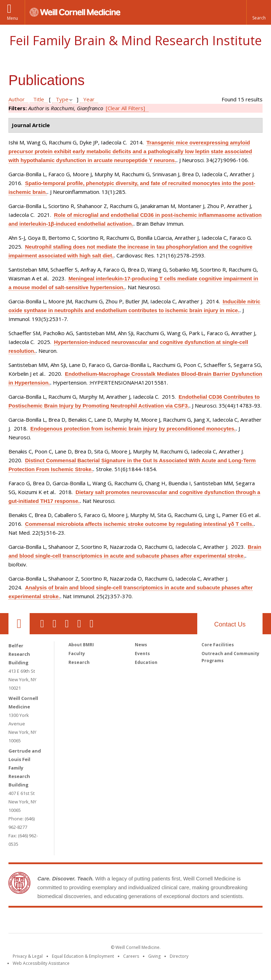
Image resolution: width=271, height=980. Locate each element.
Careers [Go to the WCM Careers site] (131, 956)
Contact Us (230, 624)
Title (39, 99)
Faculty (77, 654)
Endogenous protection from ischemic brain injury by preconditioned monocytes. (133, 429)
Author (17, 99)
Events (142, 654)
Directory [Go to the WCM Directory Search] (179, 956)
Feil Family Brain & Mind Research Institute (135, 40)
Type (62, 99)
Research (79, 662)
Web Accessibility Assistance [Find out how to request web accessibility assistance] (41, 963)
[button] (259, 12)
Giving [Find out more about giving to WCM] (154, 956)
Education (146, 662)
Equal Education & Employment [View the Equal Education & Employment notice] (83, 956)
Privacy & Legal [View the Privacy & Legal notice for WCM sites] (28, 956)
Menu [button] (13, 18)
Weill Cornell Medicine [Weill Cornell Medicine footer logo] (84, 922)
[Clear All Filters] (125, 108)
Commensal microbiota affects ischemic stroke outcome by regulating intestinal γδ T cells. (139, 524)
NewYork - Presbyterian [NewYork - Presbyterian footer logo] (195, 922)
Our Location (19, 624)
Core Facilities (218, 645)
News (141, 645)
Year (89, 99)
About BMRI (81, 645)
